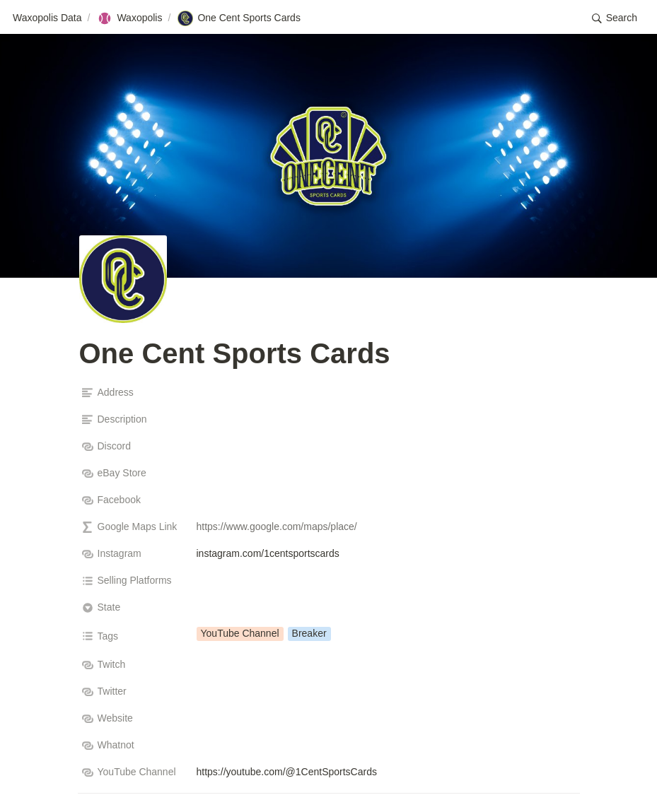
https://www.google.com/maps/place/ (277, 526)
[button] (615, 18)
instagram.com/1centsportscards (268, 553)
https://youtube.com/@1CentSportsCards (287, 772)
